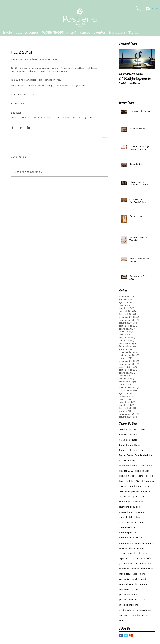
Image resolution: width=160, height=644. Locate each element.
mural (143, 574)
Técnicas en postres (129, 491)
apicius (135, 496)
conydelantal (125, 517)
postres (15, 118)
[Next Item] (150, 59)
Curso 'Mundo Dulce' (130, 445)
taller (122, 620)
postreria (38, 118)
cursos (140, 538)
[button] (139, 9)
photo (144, 579)
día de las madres (138, 548)
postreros (65, 118)
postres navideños (128, 600)
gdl (57, 118)
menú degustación (128, 574)
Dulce (143, 450)
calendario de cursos (129, 507)
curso (141, 522)
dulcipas (123, 548)
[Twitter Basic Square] (126, 636)
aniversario (49, 118)
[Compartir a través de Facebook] (13, 127)
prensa (143, 600)
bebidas (145, 496)
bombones (124, 502)
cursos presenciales (144, 543)
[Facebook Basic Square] (121, 636)
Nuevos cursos (127, 476)
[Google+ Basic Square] (131, 636)
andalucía (145, 491)
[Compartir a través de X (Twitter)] (21, 127)
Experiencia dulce (143, 455)
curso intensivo (127, 538)
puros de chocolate (129, 605)
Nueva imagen (142, 471)
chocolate (140, 512)
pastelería (124, 579)
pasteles (135, 579)
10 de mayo (125, 430)
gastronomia (26, 118)
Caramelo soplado (128, 440)
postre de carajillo (128, 584)
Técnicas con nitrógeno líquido (134, 486)
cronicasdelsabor (128, 522)
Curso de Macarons (129, 450)
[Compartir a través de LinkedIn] (29, 127)
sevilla (136, 615)
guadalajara (90, 118)
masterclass (147, 569)
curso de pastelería (129, 533)
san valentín (125, 615)
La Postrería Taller (128, 466)
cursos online (126, 543)
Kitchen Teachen (127, 460)
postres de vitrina (128, 594)
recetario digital (127, 610)
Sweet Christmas (145, 481)
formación (146, 558)
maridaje (135, 569)
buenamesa (138, 502)
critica (137, 517)
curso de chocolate (128, 527)
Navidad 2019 (126, 471)
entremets (142, 553)
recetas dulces (144, 610)
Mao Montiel (146, 466)
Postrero (149, 476)
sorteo (145, 615)
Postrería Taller (127, 481)
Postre (139, 476)
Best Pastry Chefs (128, 435)
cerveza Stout (126, 512)
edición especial (127, 553)
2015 (80, 118)
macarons (124, 569)
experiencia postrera (129, 558)
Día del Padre (126, 455)
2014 (74, 118)
